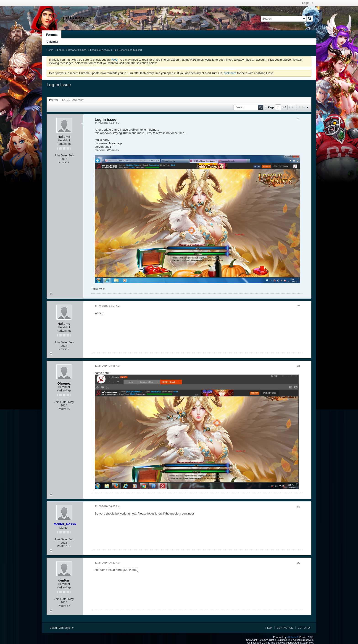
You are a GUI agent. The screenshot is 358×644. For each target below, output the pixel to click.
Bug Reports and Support (128, 50)
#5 (298, 563)
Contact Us (285, 628)
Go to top (305, 628)
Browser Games (77, 50)
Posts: (63, 162)
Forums (52, 35)
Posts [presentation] (53, 100)
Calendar (52, 42)
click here (230, 73)
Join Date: (61, 155)
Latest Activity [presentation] (73, 100)
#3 (298, 366)
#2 (298, 306)
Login (308, 3)
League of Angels (100, 50)
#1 (298, 119)
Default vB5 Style (62, 628)
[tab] (53, 100)
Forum (61, 50)
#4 (298, 507)
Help (269, 628)
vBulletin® (293, 637)
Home (50, 50)
